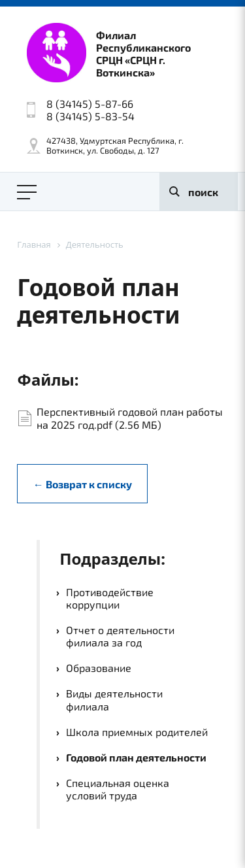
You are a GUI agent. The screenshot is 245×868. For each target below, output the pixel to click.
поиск (203, 192)
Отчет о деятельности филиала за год (120, 636)
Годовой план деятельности (136, 757)
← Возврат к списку (83, 484)
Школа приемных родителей (137, 732)
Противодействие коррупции (110, 598)
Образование (99, 668)
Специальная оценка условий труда (118, 789)
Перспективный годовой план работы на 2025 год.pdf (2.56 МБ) (130, 418)
